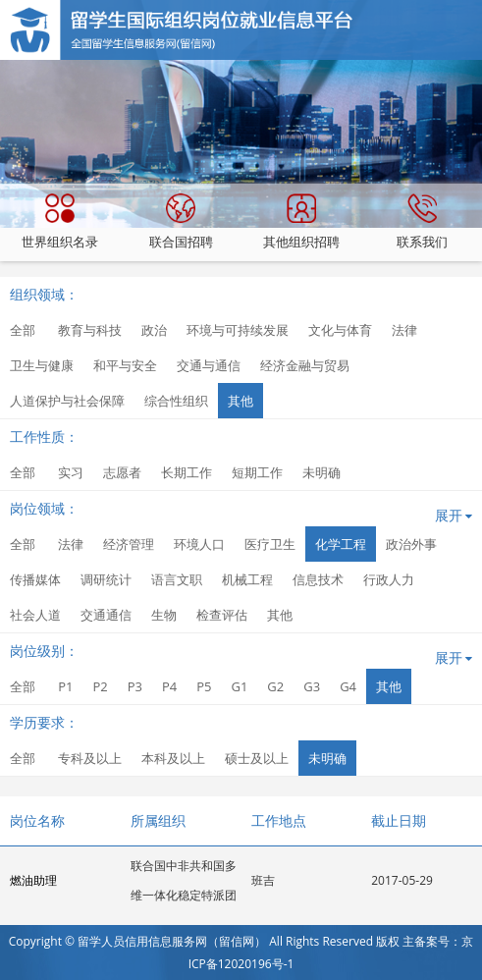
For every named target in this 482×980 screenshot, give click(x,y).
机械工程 (247, 579)
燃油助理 (33, 880)
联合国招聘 (181, 222)
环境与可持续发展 (238, 330)
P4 (169, 686)
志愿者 (122, 472)
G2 (275, 686)
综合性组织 (176, 401)
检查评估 (222, 615)
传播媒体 (35, 579)
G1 (239, 686)
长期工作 (187, 472)
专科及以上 (90, 758)
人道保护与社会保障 (67, 401)
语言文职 (177, 579)
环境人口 (199, 544)
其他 (241, 401)
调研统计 (106, 579)
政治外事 (411, 544)
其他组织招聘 (301, 222)
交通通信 (106, 615)
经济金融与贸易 (305, 365)
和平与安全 (125, 365)
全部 (23, 330)
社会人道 (35, 615)
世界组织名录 (60, 222)
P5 (204, 686)
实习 (71, 472)
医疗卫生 (270, 544)
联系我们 (422, 222)
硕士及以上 (257, 758)
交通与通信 (209, 365)
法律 (404, 330)
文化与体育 (340, 330)
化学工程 (341, 544)
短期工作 (257, 472)
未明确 (321, 472)
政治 (154, 330)
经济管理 (129, 544)
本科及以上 (173, 758)
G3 (312, 686)
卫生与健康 (42, 365)
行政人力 (389, 579)
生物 (164, 615)
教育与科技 (90, 330)
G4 (348, 686)
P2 (100, 686)
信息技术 (318, 579)
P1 (65, 686)
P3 (135, 686)
